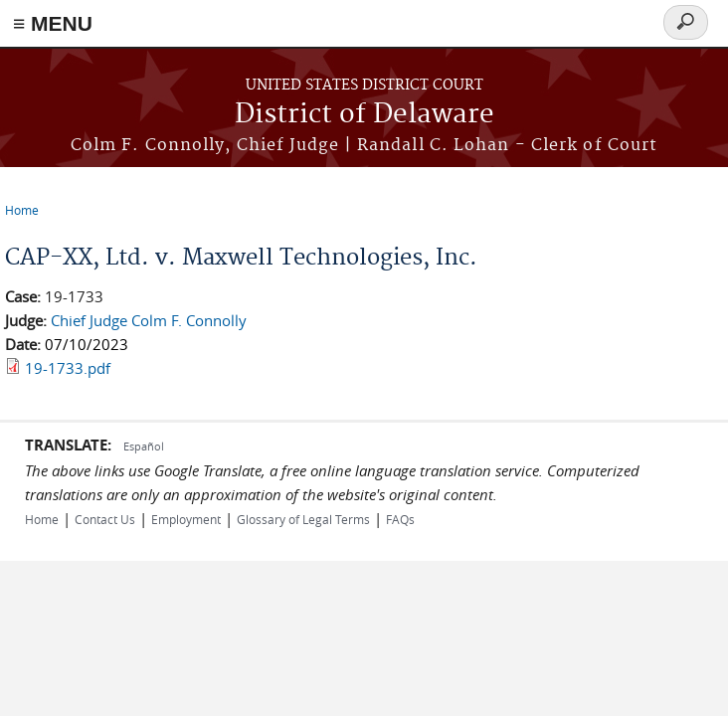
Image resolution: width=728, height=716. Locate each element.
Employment (186, 519)
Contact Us (105, 519)
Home (22, 210)
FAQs (400, 519)
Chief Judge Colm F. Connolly (149, 320)
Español (144, 446)
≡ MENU (53, 23)
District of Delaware (364, 115)
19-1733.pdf (68, 368)
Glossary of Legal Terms (303, 519)
